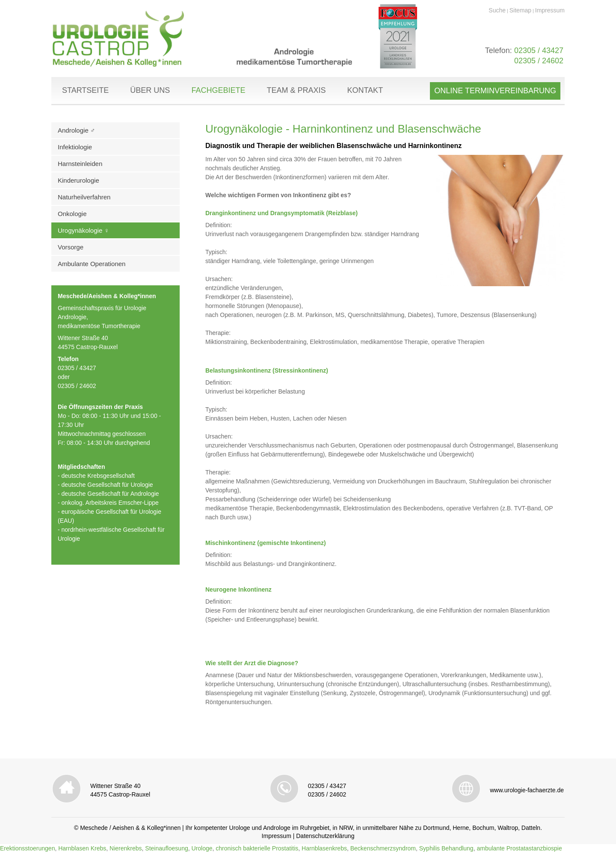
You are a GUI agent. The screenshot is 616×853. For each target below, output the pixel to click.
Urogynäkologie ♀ (83, 230)
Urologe (202, 848)
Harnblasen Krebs (82, 848)
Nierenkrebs (126, 848)
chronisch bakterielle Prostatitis (257, 848)
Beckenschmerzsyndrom (383, 848)
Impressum (550, 10)
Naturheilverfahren (84, 197)
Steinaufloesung (166, 848)
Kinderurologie (78, 180)
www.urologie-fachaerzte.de (527, 790)
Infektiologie (75, 147)
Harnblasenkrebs (324, 848)
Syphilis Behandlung (446, 848)
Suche (497, 10)
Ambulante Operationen (92, 264)
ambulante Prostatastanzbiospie (519, 848)
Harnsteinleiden (80, 164)
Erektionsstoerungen (27, 848)
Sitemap (520, 10)
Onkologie (72, 214)
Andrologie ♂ (76, 130)
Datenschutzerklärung (325, 836)
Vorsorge (71, 247)
